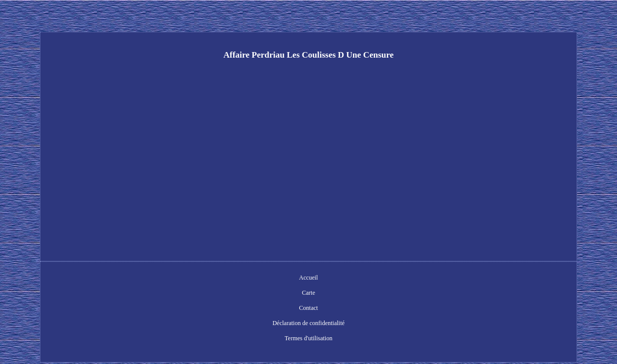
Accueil (204, 279)
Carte (231, 279)
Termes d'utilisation (387, 279)
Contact (259, 279)
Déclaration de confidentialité (316, 279)
